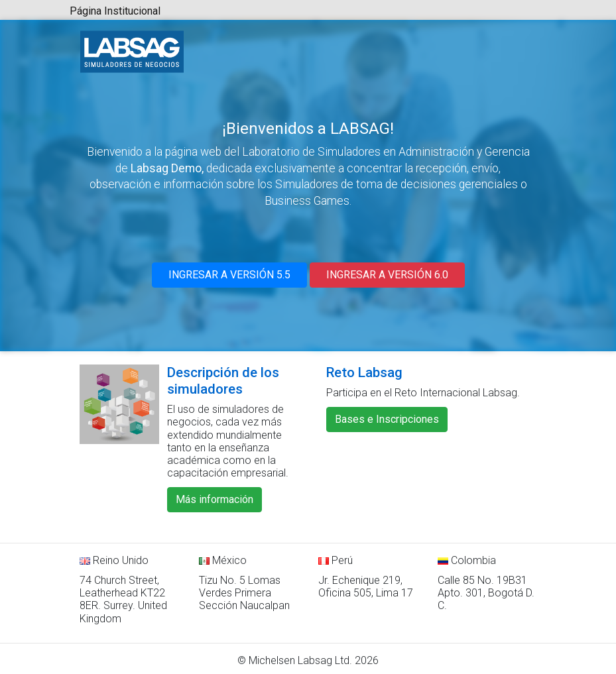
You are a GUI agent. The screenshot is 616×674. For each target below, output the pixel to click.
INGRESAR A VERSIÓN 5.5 (229, 275)
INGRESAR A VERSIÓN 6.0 (387, 275)
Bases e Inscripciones (387, 419)
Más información (215, 499)
